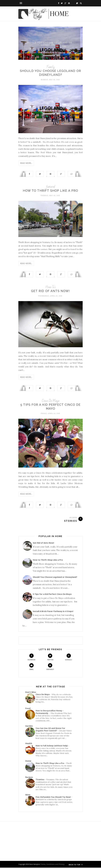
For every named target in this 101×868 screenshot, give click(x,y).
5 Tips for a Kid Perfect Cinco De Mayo (52, 594)
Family (50, 67)
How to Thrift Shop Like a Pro (50, 191)
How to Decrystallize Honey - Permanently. (50, 712)
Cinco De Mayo (51, 401)
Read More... (26, 163)
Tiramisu (40, 780)
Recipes (29, 777)
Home (28, 761)
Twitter (50, 658)
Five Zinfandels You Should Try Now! (53, 797)
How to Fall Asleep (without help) (52, 746)
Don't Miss (31, 692)
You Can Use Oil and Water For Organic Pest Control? (50, 730)
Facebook (31, 658)
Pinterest (50, 667)
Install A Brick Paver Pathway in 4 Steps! (53, 612)
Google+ (69, 658)
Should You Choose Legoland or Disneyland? (50, 43)
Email (31, 667)
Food (28, 709)
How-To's (50, 287)
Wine (28, 795)
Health (29, 744)
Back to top (76, 865)
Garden (29, 726)
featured (50, 187)
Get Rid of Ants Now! (50, 291)
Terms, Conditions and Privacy (52, 865)
